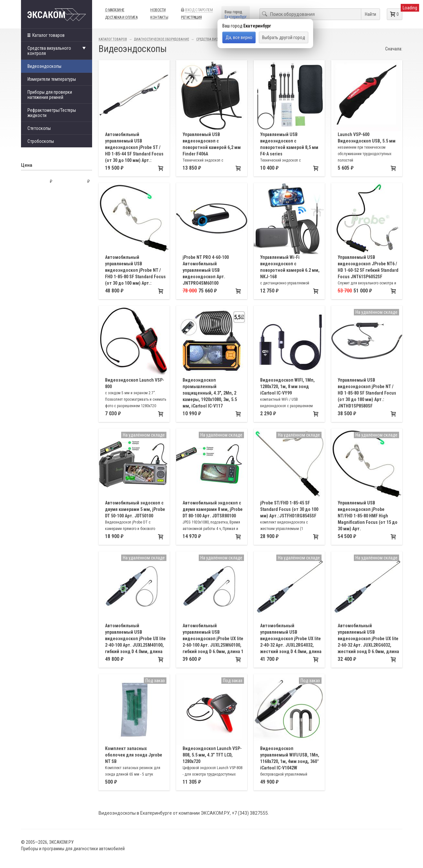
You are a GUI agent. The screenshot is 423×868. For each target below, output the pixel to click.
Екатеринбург (236, 17)
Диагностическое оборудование (162, 39)
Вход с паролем (199, 10)
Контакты (159, 17)
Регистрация (191, 17)
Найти (370, 14)
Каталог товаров (46, 35)
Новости (158, 10)
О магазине (115, 10)
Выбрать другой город (284, 37)
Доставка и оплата (121, 17)
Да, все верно (239, 37)
